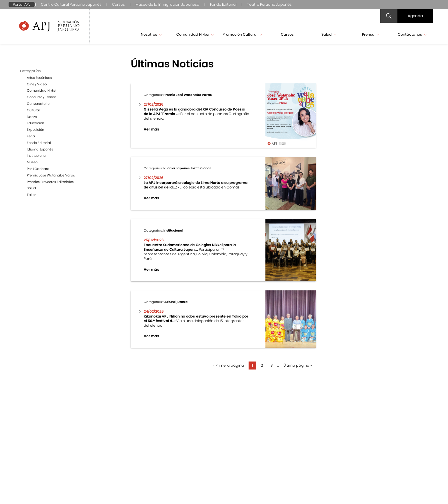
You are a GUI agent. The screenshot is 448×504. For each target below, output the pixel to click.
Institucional (37, 156)
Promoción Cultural (242, 34)
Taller (31, 195)
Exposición (35, 130)
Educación (35, 123)
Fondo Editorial (223, 4)
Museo (32, 162)
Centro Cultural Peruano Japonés (71, 4)
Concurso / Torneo (41, 97)
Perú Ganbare (38, 169)
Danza (32, 117)
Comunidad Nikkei (195, 34)
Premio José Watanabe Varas (51, 175)
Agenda (415, 16)
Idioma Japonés (40, 149)
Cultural (33, 110)
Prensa (370, 34)
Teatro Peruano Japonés (269, 4)
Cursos (118, 4)
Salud (329, 34)
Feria (31, 136)
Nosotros (151, 34)
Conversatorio (38, 104)
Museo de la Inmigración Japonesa (167, 4)
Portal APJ (22, 4)
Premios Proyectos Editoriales (50, 182)
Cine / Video (37, 84)
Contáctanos (412, 34)
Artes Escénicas (39, 78)
